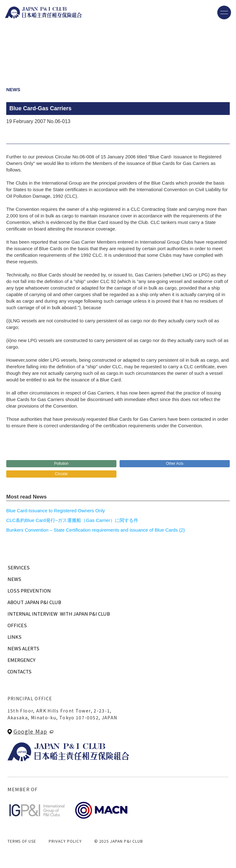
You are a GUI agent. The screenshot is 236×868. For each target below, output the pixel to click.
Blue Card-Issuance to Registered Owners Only (56, 511)
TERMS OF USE (22, 841)
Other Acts (175, 464)
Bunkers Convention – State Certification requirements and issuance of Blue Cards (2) (96, 530)
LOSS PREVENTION (29, 590)
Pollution (61, 464)
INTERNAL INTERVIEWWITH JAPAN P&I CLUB (59, 614)
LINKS (15, 637)
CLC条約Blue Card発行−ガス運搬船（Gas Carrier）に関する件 (72, 520)
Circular (61, 474)
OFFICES (17, 625)
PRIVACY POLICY (65, 841)
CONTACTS (20, 671)
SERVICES (19, 567)
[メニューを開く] (224, 12)
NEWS (14, 579)
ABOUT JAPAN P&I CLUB (34, 602)
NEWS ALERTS (23, 648)
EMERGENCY (21, 660)
